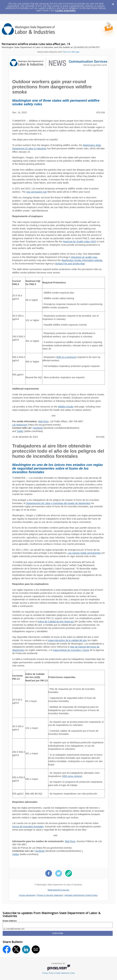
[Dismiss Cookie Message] (113, 3)
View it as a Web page (71, 52)
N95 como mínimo (72, 776)
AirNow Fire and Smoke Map (70, 264)
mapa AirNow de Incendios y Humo (71, 650)
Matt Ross (43, 421)
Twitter (20, 431)
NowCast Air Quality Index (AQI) (79, 242)
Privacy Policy (48, 973)
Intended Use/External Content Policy (81, 895)
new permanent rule (37, 192)
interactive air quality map (84, 257)
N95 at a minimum (66, 357)
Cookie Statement (65, 10)
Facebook (38, 428)
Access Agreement (27, 895)
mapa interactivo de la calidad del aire (67, 640)
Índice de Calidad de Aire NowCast (56, 622)
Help (73, 973)
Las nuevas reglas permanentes (84, 553)
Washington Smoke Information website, (82, 260)
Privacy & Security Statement (50, 895)
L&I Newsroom (20, 425)
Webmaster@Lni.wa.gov (58, 890)
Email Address (10, 921)
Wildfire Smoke (66, 407)
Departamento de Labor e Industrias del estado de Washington (58, 503)
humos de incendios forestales (28, 827)
